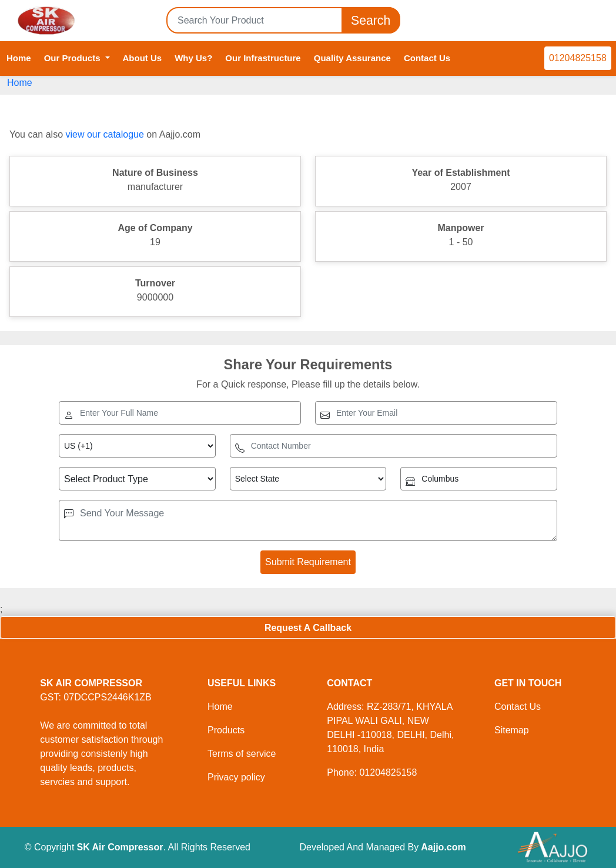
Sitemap (512, 730)
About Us (143, 58)
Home (19, 58)
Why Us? (193, 58)
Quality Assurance (352, 58)
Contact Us (427, 58)
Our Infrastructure (263, 58)
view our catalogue (104, 134)
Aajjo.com (443, 847)
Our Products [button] (73, 58)
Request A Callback (308, 628)
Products (226, 730)
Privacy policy (236, 777)
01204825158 (578, 58)
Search (371, 20)
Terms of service (242, 754)
